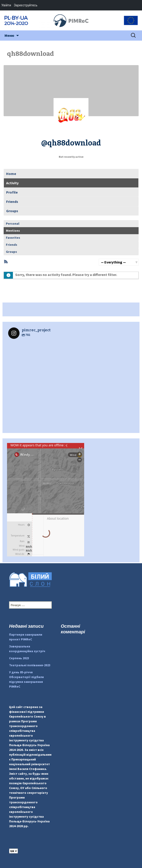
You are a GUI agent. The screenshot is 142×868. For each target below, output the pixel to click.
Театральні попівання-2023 (30, 665)
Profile (12, 192)
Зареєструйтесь (26, 5)
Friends (12, 202)
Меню (9, 35)
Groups (12, 211)
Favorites (13, 238)
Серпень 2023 (19, 658)
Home (11, 174)
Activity (12, 183)
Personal (13, 224)
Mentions (13, 231)
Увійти (6, 5)
